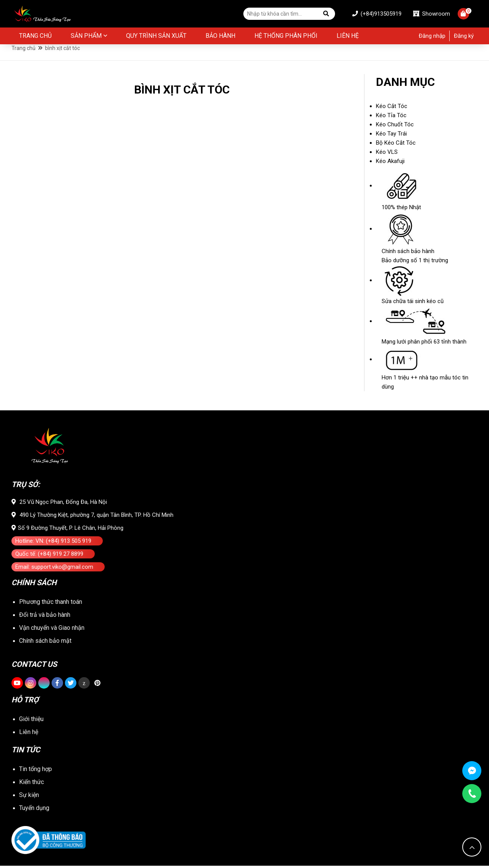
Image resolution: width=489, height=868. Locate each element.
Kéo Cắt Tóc (392, 118)
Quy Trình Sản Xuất (156, 37)
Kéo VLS (387, 164)
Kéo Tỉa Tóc (391, 127)
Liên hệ (348, 37)
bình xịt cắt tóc (62, 58)
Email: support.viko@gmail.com (54, 579)
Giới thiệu (31, 723)
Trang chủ (35, 37)
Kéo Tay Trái (391, 145)
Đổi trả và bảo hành (45, 625)
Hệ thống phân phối (286, 37)
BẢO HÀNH (220, 37)
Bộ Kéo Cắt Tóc (396, 155)
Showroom (423, 15)
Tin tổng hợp (36, 771)
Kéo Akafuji (390, 173)
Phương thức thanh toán (51, 612)
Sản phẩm (86, 37)
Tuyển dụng (34, 810)
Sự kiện (29, 797)
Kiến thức (32, 784)
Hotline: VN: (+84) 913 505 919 (53, 553)
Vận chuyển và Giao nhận (52, 638)
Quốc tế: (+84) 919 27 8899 (49, 566)
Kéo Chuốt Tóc (395, 136)
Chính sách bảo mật (45, 651)
